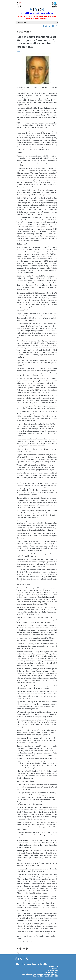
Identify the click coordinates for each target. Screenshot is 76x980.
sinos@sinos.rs (53, 972)
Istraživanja (24, 32)
